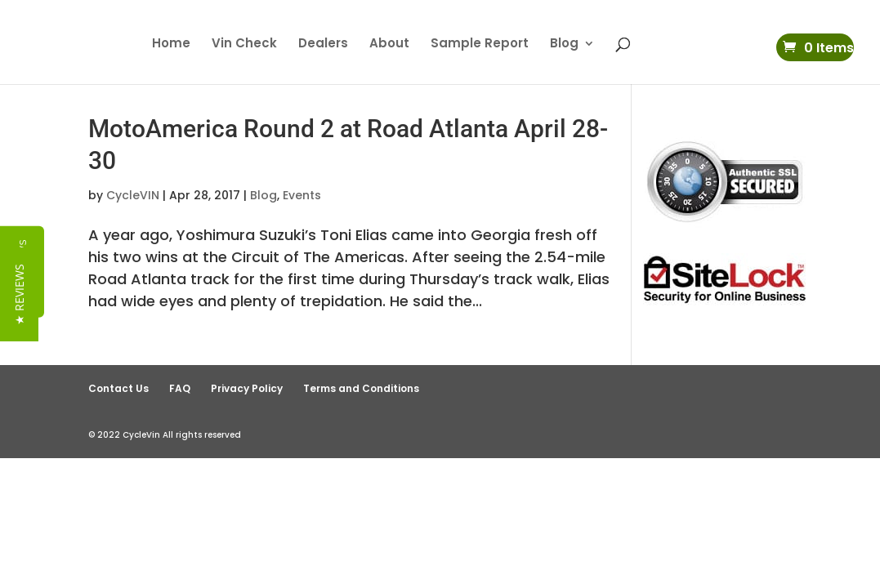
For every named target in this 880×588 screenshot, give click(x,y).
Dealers (323, 45)
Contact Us (118, 388)
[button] (19, 303)
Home (171, 45)
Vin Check (244, 45)
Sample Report (480, 45)
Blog (564, 45)
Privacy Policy (247, 388)
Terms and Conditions (361, 388)
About (389, 45)
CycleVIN (133, 195)
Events (302, 195)
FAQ (180, 388)
